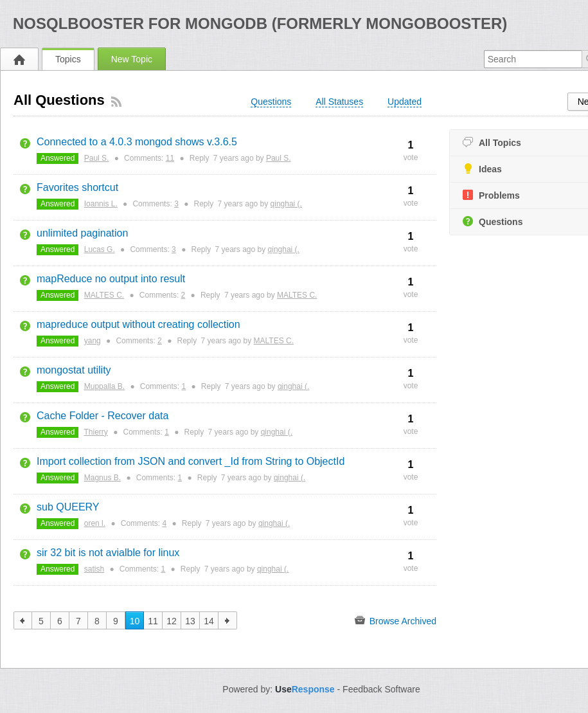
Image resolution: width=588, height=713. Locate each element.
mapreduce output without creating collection (138, 324)
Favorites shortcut (77, 187)
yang (93, 341)
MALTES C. (104, 295)
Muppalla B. (104, 386)
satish (94, 569)
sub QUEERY (68, 507)
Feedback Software (381, 689)
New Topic (132, 59)
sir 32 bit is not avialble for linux (108, 553)
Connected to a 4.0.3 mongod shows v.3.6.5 (137, 142)
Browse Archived (396, 620)
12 (172, 621)
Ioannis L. (101, 204)
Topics (68, 59)
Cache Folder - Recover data (102, 416)
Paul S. (97, 158)
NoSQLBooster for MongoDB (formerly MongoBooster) (260, 23)
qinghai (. (286, 204)
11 (170, 158)
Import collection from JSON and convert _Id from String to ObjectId (191, 461)
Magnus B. (102, 478)
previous (23, 620)
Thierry (96, 432)
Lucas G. (100, 249)
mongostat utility (74, 370)
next (228, 620)
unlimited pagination (82, 233)
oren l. (95, 523)
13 (190, 621)
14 (209, 621)
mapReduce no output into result (111, 279)
